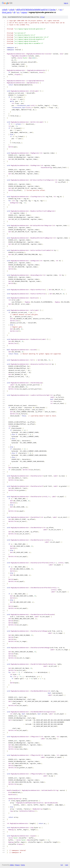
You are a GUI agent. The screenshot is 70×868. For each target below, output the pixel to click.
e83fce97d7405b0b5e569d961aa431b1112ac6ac (36, 10)
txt (62, 865)
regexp (24, 12)
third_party (7, 12)
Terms (23, 865)
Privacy (17, 865)
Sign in (66, 3)
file (42, 17)
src (61, 10)
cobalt (5, 10)
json (66, 865)
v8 (14, 12)
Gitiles (12, 865)
